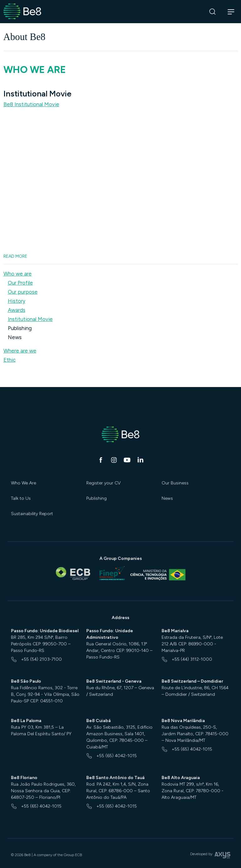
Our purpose (23, 292)
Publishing (20, 328)
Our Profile (20, 283)
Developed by (210, 856)
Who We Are (24, 483)
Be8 (31, 104)
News (15, 337)
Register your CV (104, 483)
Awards (17, 310)
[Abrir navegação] (231, 12)
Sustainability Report (32, 514)
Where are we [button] (20, 351)
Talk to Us (21, 498)
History (17, 301)
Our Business (175, 483)
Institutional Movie (30, 319)
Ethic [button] (10, 360)
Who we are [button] (18, 274)
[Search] (213, 12)
